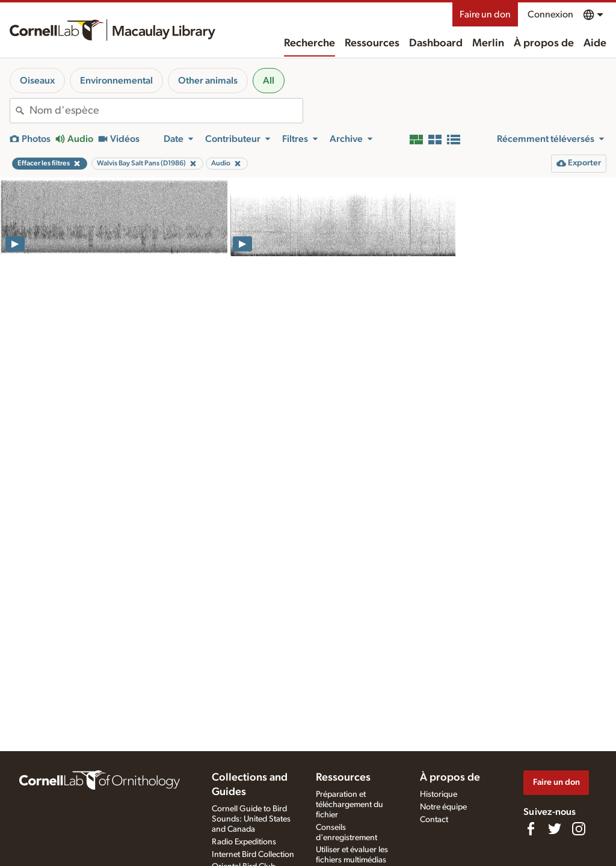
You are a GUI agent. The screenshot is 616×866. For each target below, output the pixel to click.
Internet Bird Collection (253, 855)
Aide (595, 43)
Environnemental (116, 81)
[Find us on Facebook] (531, 829)
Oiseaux (37, 81)
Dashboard (436, 43)
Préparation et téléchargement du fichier (350, 805)
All (269, 81)
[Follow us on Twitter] (555, 829)
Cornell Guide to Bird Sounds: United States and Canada (251, 819)
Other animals (208, 81)
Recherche (310, 43)
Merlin (488, 43)
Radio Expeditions (244, 842)
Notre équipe (443, 807)
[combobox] (166, 111)
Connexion (550, 14)
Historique (439, 794)
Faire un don (485, 14)
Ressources (372, 43)
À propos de (544, 43)
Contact (434, 820)
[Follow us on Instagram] (579, 829)
